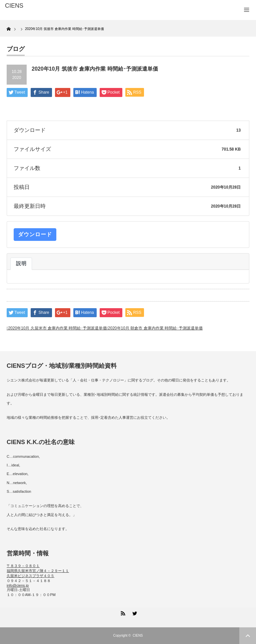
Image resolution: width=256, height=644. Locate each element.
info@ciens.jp (18, 585)
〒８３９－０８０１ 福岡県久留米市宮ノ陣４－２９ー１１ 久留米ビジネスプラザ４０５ (38, 571)
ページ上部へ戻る (248, 636)
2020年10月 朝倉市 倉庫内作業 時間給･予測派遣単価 (155, 328)
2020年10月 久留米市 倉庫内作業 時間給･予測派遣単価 (57, 328)
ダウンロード (35, 234)
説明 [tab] (21, 264)
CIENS (138, 636)
